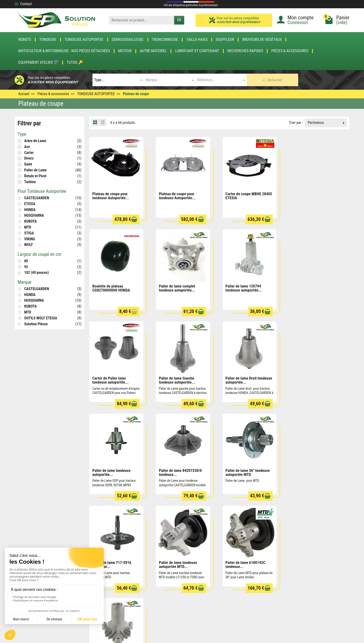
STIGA (29, 233)
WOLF (29, 245)
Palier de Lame (36, 170)
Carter (29, 153)
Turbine (30, 182)
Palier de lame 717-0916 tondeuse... (112, 471)
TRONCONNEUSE (165, 40)
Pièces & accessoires (290, 51)
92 (26, 267)
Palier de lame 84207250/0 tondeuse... (246, 379)
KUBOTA (31, 221)
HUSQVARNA (34, 215)
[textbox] (118, 80)
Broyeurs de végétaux (262, 40)
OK (179, 20)
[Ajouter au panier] (134, 219)
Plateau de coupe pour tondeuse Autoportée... (111, 196)
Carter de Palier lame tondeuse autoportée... (243, 287)
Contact (23, 4)
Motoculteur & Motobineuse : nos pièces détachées (64, 51)
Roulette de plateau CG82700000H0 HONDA (310, 196)
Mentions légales (247, 573)
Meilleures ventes (180, 580)
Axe (27, 147)
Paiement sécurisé (112, 573)
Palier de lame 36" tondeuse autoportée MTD (313, 379)
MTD (28, 227)
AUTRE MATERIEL (153, 51)
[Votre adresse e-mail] (171, 613)
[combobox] (118, 80)
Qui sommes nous (248, 586)
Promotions (175, 567)
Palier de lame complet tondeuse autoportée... (110, 287)
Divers (29, 158)
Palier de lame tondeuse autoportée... (178, 379)
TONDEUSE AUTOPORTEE (84, 40)
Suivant (341, 507)
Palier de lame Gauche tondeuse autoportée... (309, 287)
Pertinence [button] (316, 123)
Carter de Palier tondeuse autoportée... (311, 471)
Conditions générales (250, 567)
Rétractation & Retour (114, 567)
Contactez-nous (246, 592)
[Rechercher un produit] (142, 20)
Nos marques (176, 586)
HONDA (30, 210)
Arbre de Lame (35, 141)
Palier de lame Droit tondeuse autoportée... (116, 379)
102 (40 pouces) (37, 273)
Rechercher (272, 80)
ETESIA (30, 204)
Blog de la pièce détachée (117, 580)
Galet (28, 164)
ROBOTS (25, 40)
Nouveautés (175, 573)
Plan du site (243, 580)
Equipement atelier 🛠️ (38, 63)
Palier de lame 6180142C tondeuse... (245, 471)
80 (26, 261)
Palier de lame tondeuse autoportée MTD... (178, 471)
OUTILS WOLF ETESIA (41, 318)
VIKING (30, 239)
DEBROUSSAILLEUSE (128, 40)
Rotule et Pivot (35, 176)
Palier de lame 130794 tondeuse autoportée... (177, 287)
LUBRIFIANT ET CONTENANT (197, 51)
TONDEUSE (48, 40)
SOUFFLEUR (225, 40)
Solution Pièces (36, 324)
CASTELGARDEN (37, 198)
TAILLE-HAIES (197, 40)
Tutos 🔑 (75, 63)
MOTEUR (125, 51)
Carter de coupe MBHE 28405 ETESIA (248, 196)
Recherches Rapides (245, 51)
